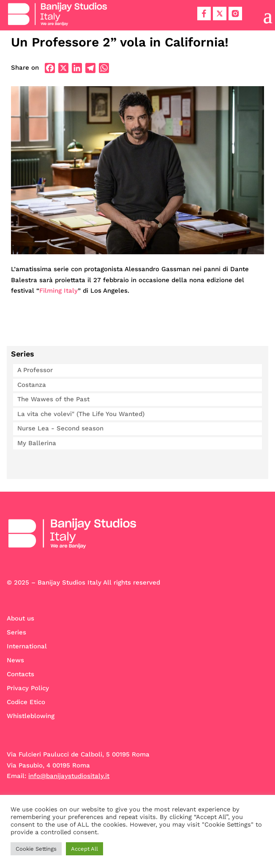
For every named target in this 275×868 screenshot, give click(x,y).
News (15, 660)
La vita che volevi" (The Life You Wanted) (81, 414)
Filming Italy (59, 291)
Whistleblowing (31, 716)
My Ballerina (37, 443)
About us (20, 618)
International (27, 646)
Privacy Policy (28, 688)
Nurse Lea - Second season (60, 428)
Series (16, 632)
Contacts (20, 674)
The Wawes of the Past (53, 399)
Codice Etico (26, 702)
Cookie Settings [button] (36, 849)
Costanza (32, 385)
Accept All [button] (84, 849)
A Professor (35, 370)
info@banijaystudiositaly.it (69, 776)
